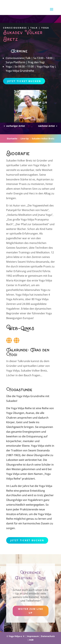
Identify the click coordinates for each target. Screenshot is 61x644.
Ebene (26, 446)
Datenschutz (48, 636)
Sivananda (43, 450)
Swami (32, 450)
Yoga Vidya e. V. (17, 636)
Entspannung (35, 436)
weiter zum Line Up (31, 611)
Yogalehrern (35, 500)
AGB (31, 640)
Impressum (33, 636)
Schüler (46, 465)
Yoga (9, 413)
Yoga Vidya (38, 446)
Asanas (30, 413)
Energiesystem (31, 432)
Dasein (45, 523)
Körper (10, 422)
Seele (32, 422)
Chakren (11, 418)
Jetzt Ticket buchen (24, 81)
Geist (19, 422)
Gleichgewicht (15, 427)
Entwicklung (37, 491)
